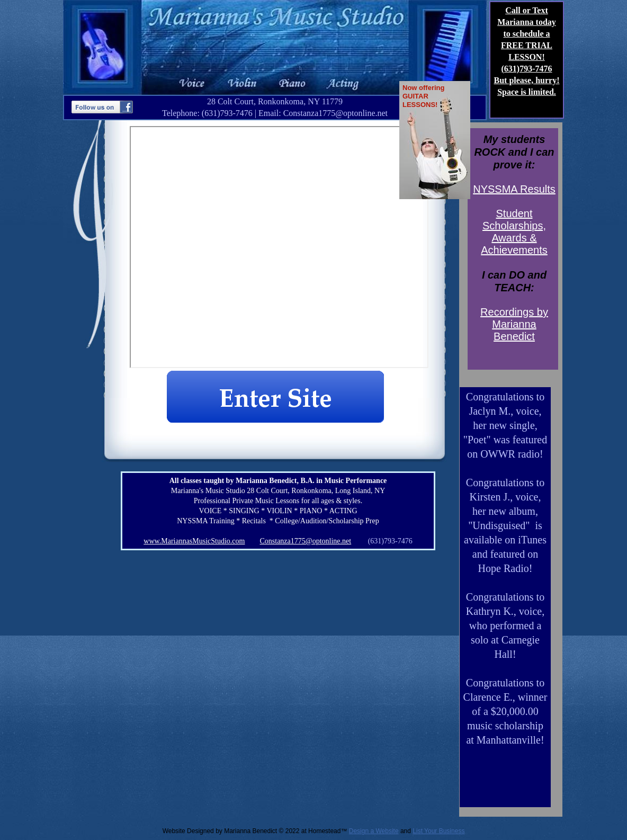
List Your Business (438, 831)
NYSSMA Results (514, 189)
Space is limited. (527, 92)
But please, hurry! (527, 80)
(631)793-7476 (527, 69)
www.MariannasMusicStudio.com (194, 541)
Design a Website (374, 831)
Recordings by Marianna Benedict (514, 324)
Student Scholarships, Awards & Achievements (514, 232)
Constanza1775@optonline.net (305, 541)
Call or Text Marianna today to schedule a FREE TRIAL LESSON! (527, 34)
